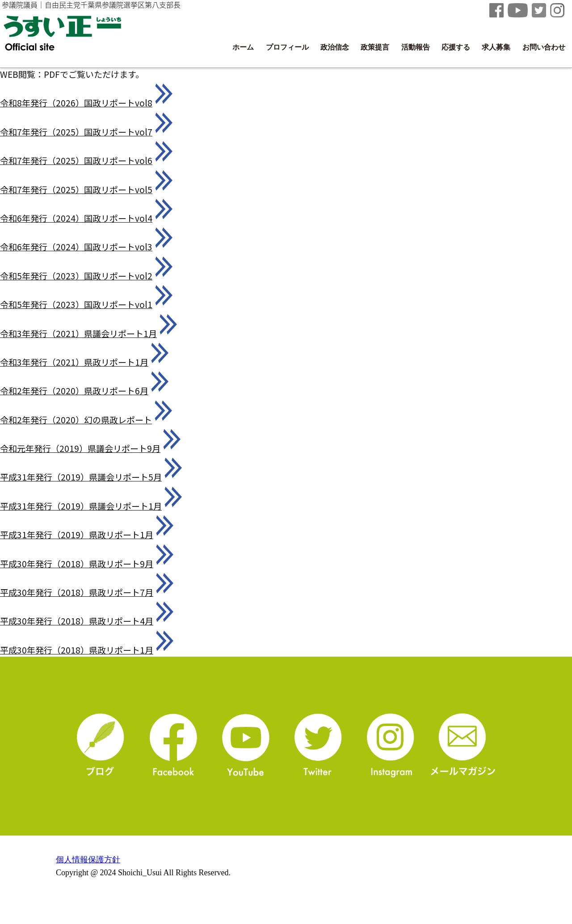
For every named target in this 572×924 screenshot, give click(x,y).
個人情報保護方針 (88, 860)
